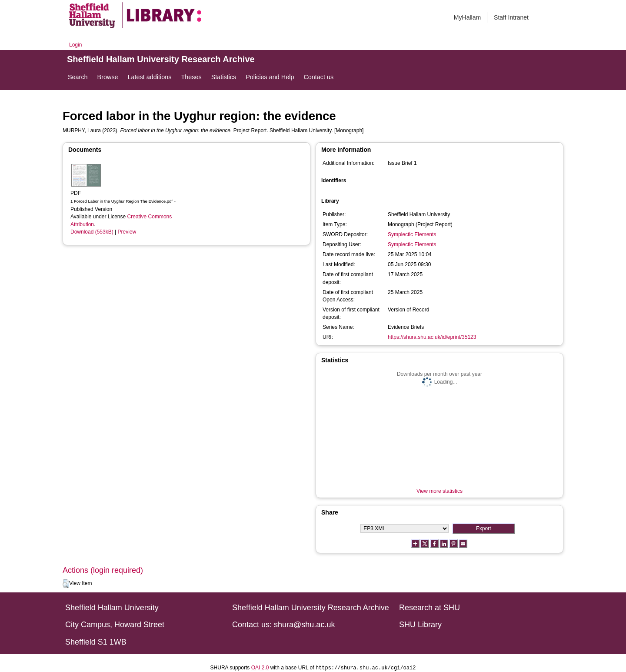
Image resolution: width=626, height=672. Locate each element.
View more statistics (440, 491)
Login (75, 45)
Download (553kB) (92, 232)
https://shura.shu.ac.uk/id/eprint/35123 (432, 337)
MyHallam (467, 17)
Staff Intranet (511, 17)
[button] (66, 584)
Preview (127, 232)
